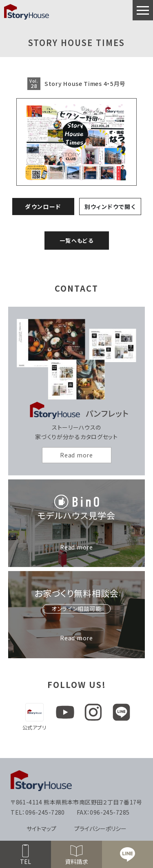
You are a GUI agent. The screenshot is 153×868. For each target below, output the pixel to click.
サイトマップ (41, 828)
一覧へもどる (76, 241)
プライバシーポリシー (100, 828)
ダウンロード (43, 207)
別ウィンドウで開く (110, 207)
